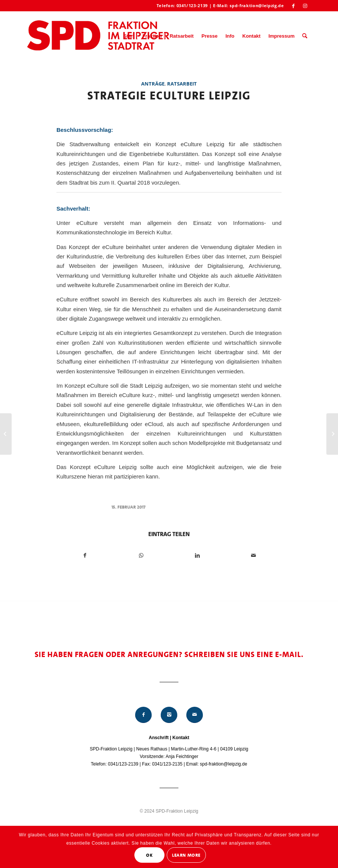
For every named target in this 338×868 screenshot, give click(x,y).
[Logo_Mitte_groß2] (99, 36)
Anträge (153, 84)
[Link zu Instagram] (305, 6)
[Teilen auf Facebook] (85, 555)
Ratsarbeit (182, 84)
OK (149, 855)
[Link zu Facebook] (294, 6)
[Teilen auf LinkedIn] (197, 555)
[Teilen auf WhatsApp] (141, 555)
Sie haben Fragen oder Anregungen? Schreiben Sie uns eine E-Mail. (169, 654)
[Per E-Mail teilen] (253, 555)
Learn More (186, 855)
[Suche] (305, 36)
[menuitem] (129, 36)
